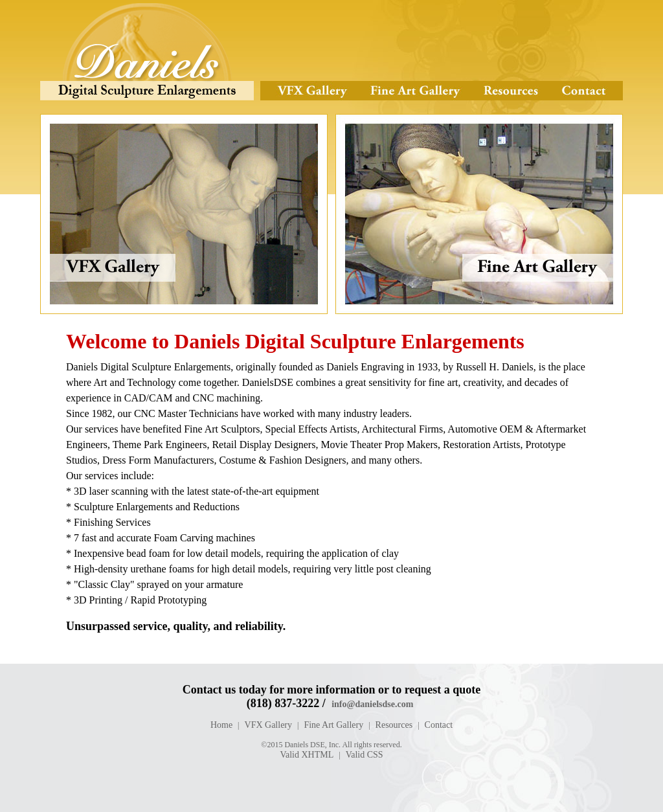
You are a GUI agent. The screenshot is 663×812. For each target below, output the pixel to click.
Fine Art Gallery (414, 91)
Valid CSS (365, 755)
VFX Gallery (309, 91)
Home (221, 725)
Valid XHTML (307, 755)
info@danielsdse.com (372, 704)
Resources (511, 91)
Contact (587, 91)
